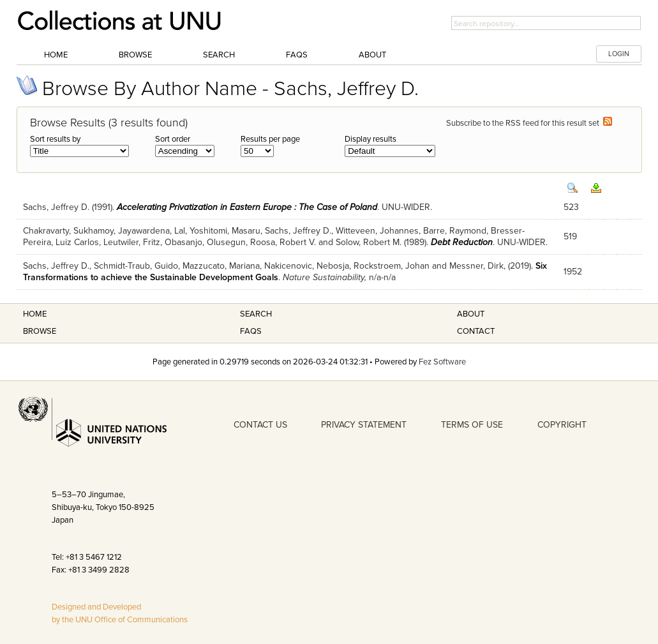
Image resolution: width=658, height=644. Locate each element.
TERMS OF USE (472, 425)
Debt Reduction (462, 242)
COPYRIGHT (562, 425)
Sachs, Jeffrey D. (56, 207)
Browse (135, 55)
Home (56, 55)
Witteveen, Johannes (377, 231)
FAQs (297, 55)
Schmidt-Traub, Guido (136, 266)
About (372, 55)
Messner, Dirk (476, 266)
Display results (370, 139)
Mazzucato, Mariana (221, 266)
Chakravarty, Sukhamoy (68, 231)
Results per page (270, 139)
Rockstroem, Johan (392, 266)
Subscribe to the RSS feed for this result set (529, 123)
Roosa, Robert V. (283, 242)
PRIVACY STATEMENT (364, 425)
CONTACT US (260, 425)
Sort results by (55, 139)
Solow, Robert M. (369, 242)
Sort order (173, 139)
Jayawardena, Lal (152, 231)
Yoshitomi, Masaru (225, 231)
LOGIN (619, 54)
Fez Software (442, 362)
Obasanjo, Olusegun (205, 242)
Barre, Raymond (455, 231)
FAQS (251, 331)
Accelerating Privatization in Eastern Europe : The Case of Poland (247, 207)
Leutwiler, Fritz (132, 242)
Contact (476, 331)
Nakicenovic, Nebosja (307, 266)
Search (219, 55)
